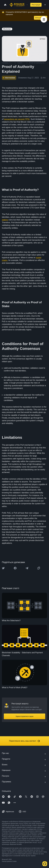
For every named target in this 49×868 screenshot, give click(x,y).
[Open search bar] (26, 5)
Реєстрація (36, 5)
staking (5, 220)
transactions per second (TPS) (17, 119)
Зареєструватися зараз (25, 716)
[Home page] (17, 5)
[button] (45, 5)
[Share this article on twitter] (3, 568)
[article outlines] (44, 19)
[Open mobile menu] (45, 5)
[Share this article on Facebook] (15, 568)
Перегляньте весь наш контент (24, 741)
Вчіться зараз (41, 18)
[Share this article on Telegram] (27, 568)
